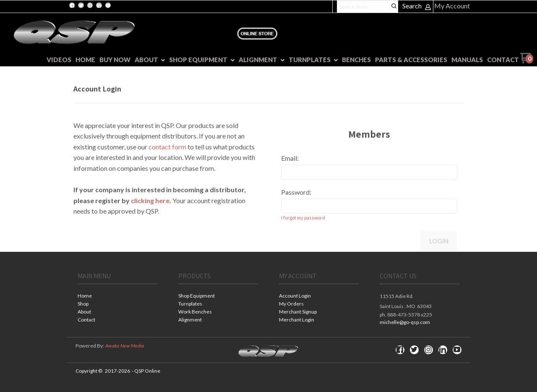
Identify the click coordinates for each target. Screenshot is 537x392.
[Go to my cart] (527, 61)
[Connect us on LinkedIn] (99, 5)
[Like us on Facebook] (72, 5)
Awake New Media (125, 346)
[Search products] (368, 7)
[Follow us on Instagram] (90, 5)
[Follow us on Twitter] (81, 5)
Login (439, 241)
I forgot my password (303, 218)
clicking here (150, 200)
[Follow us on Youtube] (108, 5)
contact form (167, 147)
